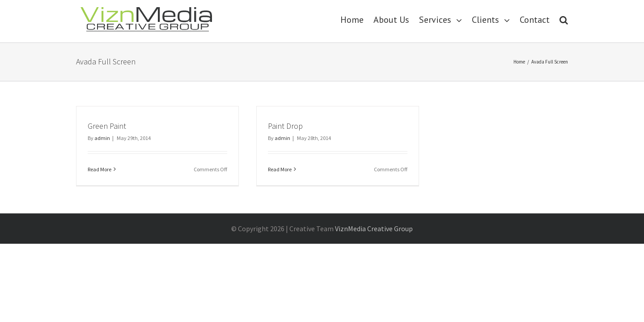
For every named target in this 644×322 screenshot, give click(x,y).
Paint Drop (285, 126)
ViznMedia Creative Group (374, 229)
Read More (100, 169)
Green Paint (107, 126)
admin (102, 138)
